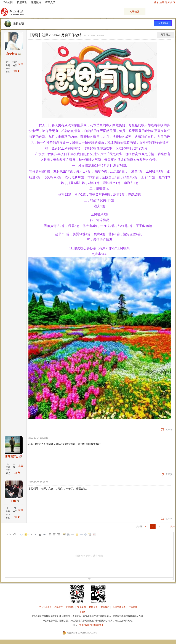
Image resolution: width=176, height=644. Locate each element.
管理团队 (70, 607)
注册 (162, 2)
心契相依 (12, 54)
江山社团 (8, 2)
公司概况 (58, 607)
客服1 (82, 612)
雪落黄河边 (12, 457)
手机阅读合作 (119, 607)
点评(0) (167, 430)
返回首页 (170, 2)
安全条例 (81, 607)
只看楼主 (166, 35)
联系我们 (105, 607)
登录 (156, 2)
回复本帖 (163, 23)
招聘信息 (93, 607)
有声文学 (50, 2)
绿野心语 (18, 24)
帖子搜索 (135, 12)
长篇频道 (22, 2)
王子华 (12, 501)
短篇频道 (36, 2)
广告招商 (133, 607)
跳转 (173, 527)
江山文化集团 (45, 607)
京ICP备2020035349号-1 (91, 625)
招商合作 (92, 612)
